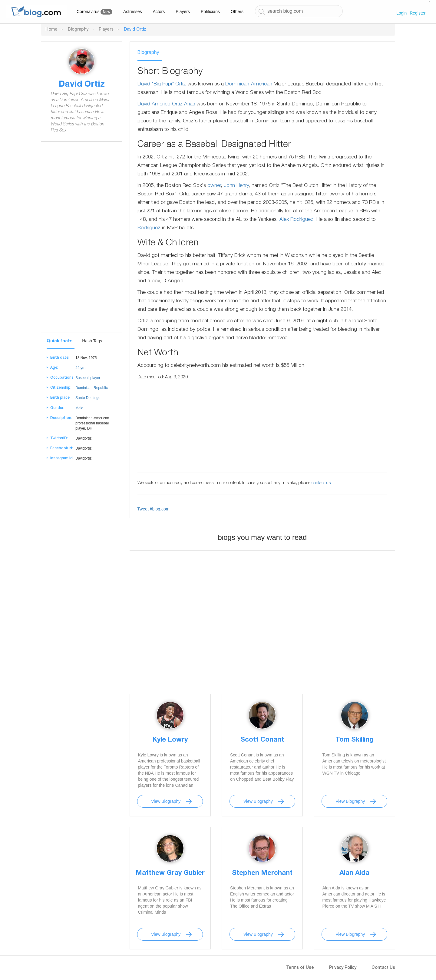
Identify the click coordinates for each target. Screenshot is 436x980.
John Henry (236, 186)
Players (183, 12)
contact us (321, 483)
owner (214, 186)
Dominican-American (249, 84)
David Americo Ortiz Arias (166, 104)
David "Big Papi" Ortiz (162, 84)
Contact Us (383, 968)
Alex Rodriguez (296, 220)
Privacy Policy (343, 968)
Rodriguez (149, 228)
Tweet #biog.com (154, 509)
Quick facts (59, 341)
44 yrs (80, 368)
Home (51, 30)
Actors (159, 12)
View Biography (166, 801)
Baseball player (88, 378)
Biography (78, 30)
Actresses (132, 12)
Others (237, 12)
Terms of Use (300, 968)
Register (418, 13)
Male (79, 408)
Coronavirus (94, 12)
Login (401, 13)
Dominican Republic (92, 388)
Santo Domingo (88, 398)
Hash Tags (92, 341)
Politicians (210, 12)
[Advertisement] (82, 242)
